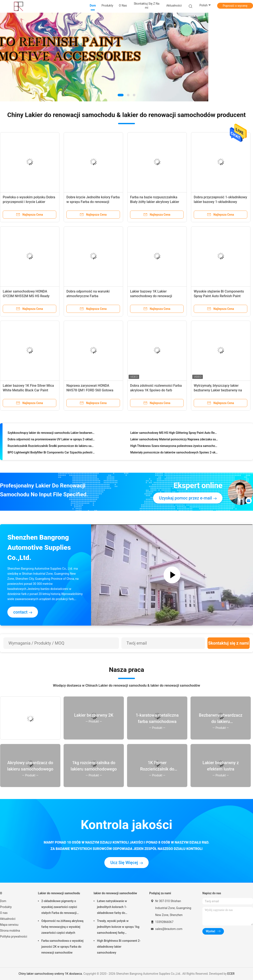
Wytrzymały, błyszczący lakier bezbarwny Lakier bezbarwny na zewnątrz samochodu (218, 390)
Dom (3, 901)
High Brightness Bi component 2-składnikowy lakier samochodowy (119, 947)
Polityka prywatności (14, 936)
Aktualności (8, 919)
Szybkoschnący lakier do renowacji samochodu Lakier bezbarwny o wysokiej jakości (52, 433)
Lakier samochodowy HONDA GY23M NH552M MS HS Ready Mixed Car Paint (26, 296)
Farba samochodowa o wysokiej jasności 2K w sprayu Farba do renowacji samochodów (62, 947)
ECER (231, 974)
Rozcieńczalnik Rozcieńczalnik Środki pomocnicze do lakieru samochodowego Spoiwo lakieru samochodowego (52, 446)
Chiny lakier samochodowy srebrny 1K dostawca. (51, 974)
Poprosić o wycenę (235, 6)
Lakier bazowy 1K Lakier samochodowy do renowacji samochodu (151, 296)
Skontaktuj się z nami (229, 643)
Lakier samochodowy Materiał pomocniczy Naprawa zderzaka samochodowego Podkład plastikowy (174, 440)
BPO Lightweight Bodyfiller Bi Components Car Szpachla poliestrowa (52, 453)
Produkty (6, 907)
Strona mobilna (10, 931)
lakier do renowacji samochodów (115, 893)
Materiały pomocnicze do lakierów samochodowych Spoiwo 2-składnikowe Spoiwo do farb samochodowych (174, 453)
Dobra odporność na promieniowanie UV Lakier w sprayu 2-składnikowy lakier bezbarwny (52, 440)
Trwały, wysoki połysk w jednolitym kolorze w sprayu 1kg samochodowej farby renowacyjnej (118, 927)
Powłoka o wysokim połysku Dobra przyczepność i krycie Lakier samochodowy (29, 202)
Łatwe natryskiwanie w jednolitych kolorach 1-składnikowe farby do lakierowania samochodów (115, 908)
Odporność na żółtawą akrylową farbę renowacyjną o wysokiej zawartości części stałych (62, 927)
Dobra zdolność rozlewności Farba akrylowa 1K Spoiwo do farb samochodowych (156, 390)
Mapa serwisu (9, 925)
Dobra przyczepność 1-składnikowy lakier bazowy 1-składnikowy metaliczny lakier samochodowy (220, 202)
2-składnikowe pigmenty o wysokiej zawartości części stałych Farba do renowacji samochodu (59, 908)
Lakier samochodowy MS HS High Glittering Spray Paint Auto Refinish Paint (174, 433)
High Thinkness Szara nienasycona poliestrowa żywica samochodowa (174, 446)
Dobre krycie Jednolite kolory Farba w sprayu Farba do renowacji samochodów (93, 202)
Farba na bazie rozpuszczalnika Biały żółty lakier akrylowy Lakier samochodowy (155, 202)
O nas (4, 913)
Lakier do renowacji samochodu (59, 893)
